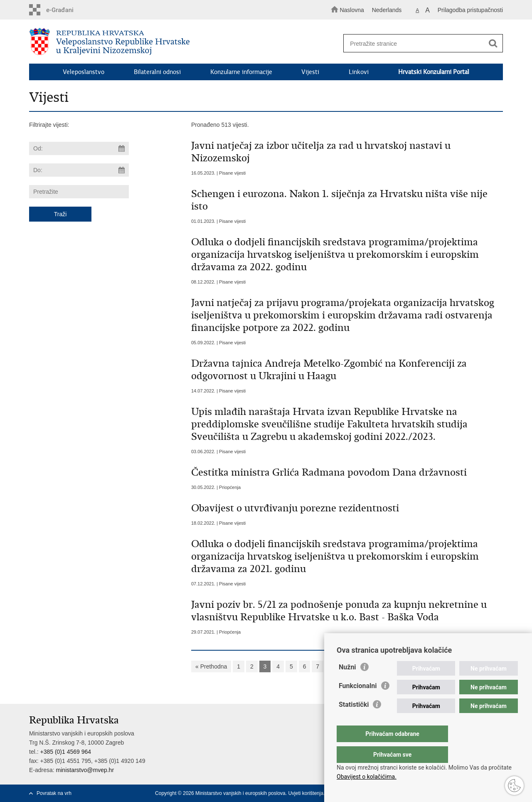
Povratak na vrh (54, 793)
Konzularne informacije (241, 72)
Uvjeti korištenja (306, 793)
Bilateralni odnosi (157, 72)
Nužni (347, 684)
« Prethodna (211, 666)
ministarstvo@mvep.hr (85, 770)
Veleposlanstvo (84, 72)
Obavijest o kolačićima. (367, 777)
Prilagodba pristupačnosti (470, 10)
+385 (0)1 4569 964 (65, 752)
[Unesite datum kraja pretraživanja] (79, 170)
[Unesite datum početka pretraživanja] (79, 148)
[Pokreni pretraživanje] (493, 44)
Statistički (354, 721)
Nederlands (387, 10)
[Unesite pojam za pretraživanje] (419, 43)
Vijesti (310, 72)
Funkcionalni (358, 702)
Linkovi (359, 72)
